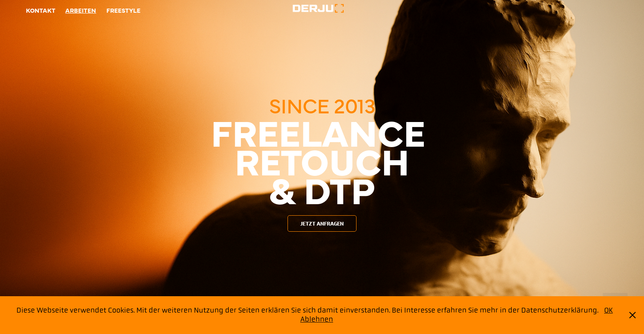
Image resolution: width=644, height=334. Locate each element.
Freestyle (123, 10)
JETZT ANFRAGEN (322, 224)
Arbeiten (81, 10)
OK (608, 310)
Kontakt (41, 10)
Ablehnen (317, 319)
